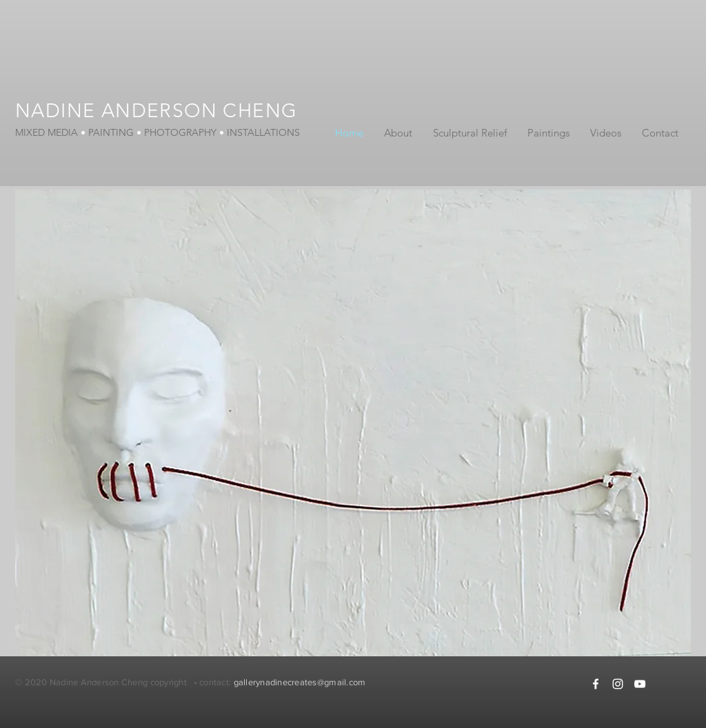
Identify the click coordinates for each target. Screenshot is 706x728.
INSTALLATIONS (262, 132)
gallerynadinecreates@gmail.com (300, 682)
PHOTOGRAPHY (180, 132)
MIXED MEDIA (48, 132)
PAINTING (111, 132)
